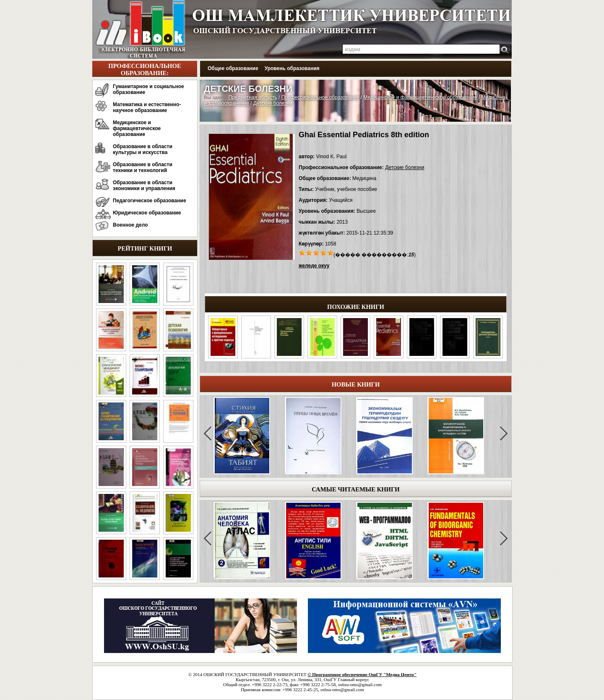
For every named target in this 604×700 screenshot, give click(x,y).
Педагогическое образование (150, 201)
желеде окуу (314, 266)
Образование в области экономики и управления (144, 185)
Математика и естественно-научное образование (147, 107)
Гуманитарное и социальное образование (148, 89)
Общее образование (233, 68)
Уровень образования (292, 68)
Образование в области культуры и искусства (143, 149)
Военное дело (130, 225)
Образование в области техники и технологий (143, 167)
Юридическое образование (147, 213)
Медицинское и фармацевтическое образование (137, 128)
